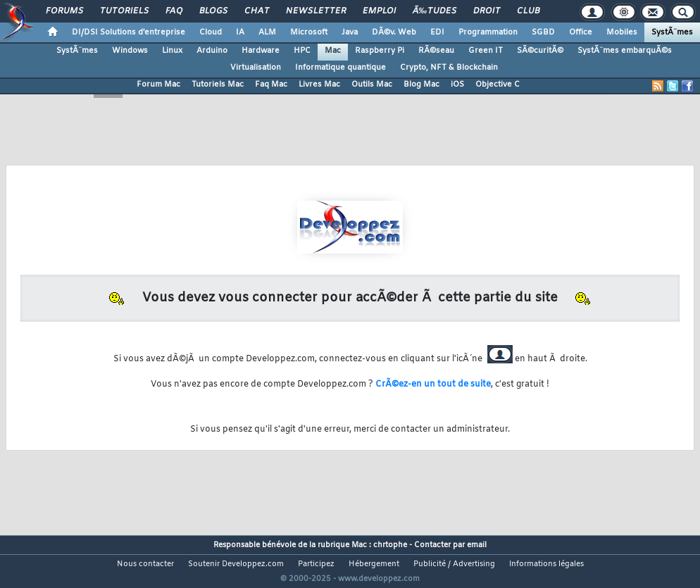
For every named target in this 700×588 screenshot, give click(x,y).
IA (240, 32)
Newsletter (316, 11)
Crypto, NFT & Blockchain (449, 68)
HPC (302, 51)
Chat (257, 11)
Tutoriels (124, 11)
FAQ (174, 11)
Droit (487, 11)
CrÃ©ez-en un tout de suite (433, 384)
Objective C (498, 85)
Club (528, 11)
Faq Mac (271, 85)
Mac (333, 51)
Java (350, 32)
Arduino (212, 51)
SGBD (543, 32)
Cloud (211, 32)
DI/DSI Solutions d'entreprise (129, 32)
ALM (267, 32)
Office (581, 32)
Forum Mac (158, 85)
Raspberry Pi (380, 51)
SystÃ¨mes (672, 32)
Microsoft (309, 32)
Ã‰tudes (435, 11)
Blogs (213, 11)
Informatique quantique (340, 68)
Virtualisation (256, 68)
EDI (437, 32)
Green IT (486, 51)
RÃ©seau (436, 51)
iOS (457, 85)
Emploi (379, 11)
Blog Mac (421, 85)
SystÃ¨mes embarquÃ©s (625, 51)
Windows (130, 51)
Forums (64, 11)
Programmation (488, 32)
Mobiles (622, 32)
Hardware (261, 51)
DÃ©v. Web (394, 32)
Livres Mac (319, 85)
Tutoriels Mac (218, 85)
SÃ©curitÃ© (540, 51)
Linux (172, 51)
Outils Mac (372, 85)
